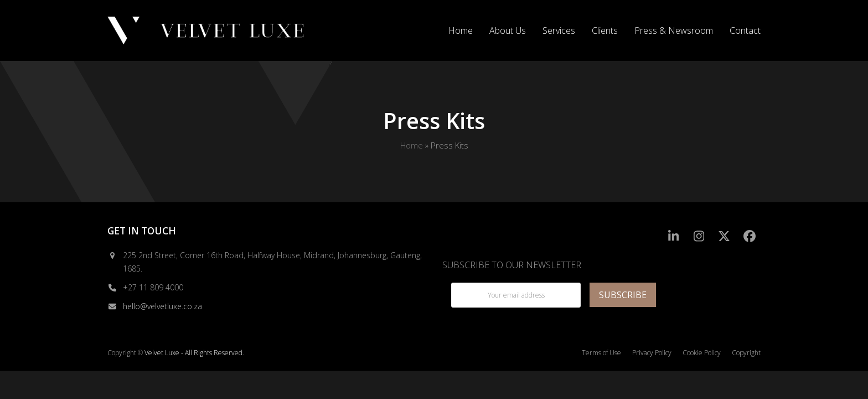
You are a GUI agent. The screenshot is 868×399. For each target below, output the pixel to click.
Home (412, 145)
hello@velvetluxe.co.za (162, 306)
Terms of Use (601, 353)
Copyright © (125, 353)
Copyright (746, 353)
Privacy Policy (652, 353)
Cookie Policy (702, 353)
